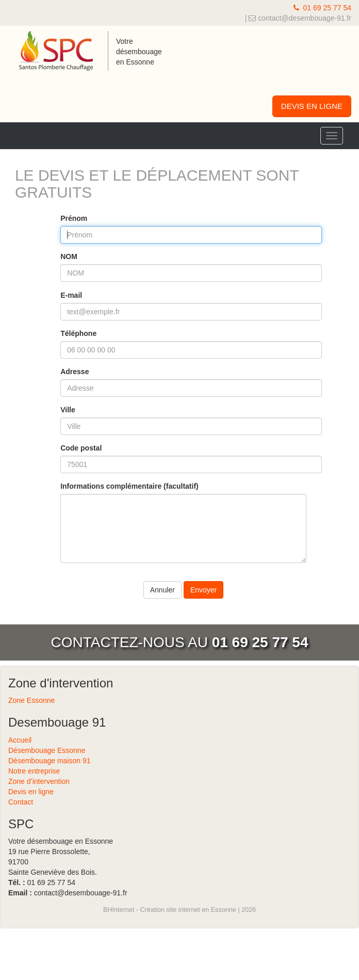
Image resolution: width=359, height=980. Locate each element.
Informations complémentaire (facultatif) (129, 486)
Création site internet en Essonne (188, 910)
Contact (21, 802)
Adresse (75, 372)
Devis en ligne (31, 792)
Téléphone (78, 333)
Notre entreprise (34, 771)
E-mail (71, 295)
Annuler (162, 590)
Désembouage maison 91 (50, 761)
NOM (69, 256)
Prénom (74, 218)
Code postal (81, 448)
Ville (68, 410)
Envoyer (203, 590)
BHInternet (119, 910)
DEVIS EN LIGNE (312, 106)
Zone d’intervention (39, 781)
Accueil (20, 740)
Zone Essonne (31, 700)
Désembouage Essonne (47, 750)
